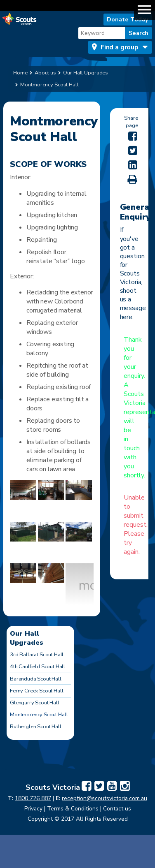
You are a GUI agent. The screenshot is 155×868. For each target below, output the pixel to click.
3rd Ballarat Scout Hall (37, 655)
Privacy (33, 809)
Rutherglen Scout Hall (36, 727)
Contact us (117, 809)
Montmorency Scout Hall (39, 715)
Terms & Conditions (73, 809)
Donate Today (128, 19)
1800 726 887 (33, 798)
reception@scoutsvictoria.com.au (105, 798)
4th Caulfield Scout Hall (38, 667)
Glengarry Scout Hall (35, 703)
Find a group (120, 47)
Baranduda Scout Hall (36, 679)
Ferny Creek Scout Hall (36, 691)
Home (20, 73)
